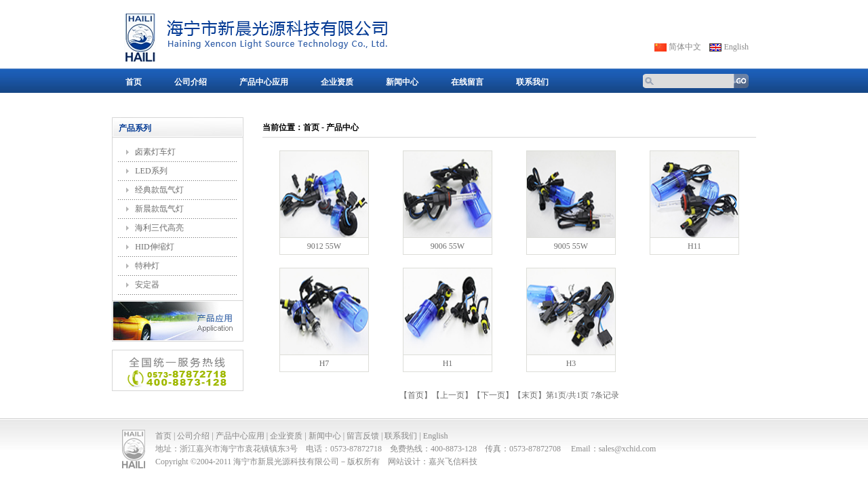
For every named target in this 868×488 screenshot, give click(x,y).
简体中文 (685, 47)
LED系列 (151, 171)
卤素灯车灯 (155, 152)
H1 (448, 363)
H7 (324, 363)
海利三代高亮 (159, 228)
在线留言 (467, 82)
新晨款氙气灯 (159, 209)
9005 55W (571, 246)
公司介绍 (191, 82)
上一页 (452, 395)
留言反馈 (363, 436)
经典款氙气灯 (159, 190)
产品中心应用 (264, 82)
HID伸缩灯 (154, 247)
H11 (694, 246)
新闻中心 (402, 82)
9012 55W (324, 246)
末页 (530, 395)
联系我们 (532, 82)
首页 (134, 82)
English (736, 47)
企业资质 (337, 82)
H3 (571, 363)
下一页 (493, 395)
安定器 (147, 285)
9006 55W (448, 246)
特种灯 (147, 266)
